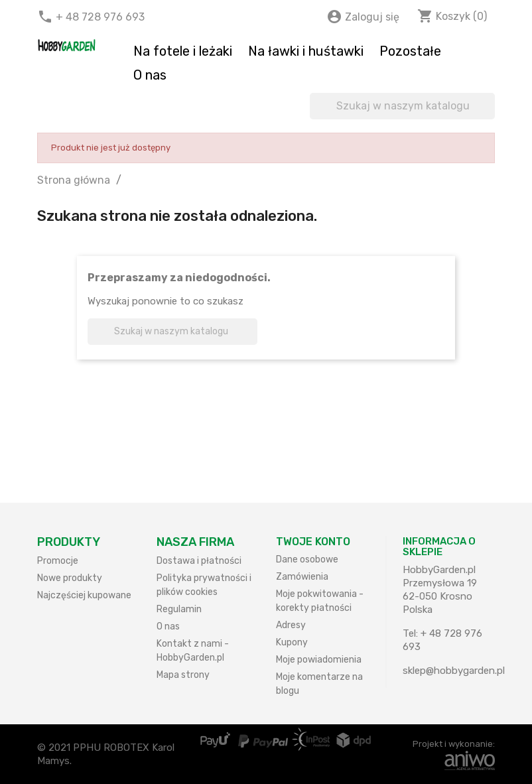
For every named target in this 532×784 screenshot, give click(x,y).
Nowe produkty (70, 578)
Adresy (291, 625)
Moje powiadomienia (319, 660)
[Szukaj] (402, 106)
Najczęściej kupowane (84, 595)
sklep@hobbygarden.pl (454, 671)
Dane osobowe (307, 559)
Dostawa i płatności (199, 561)
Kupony (292, 642)
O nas (150, 75)
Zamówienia (302, 577)
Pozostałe (410, 51)
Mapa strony (183, 675)
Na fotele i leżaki (183, 51)
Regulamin (179, 609)
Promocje (58, 561)
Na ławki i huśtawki (306, 51)
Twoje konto (313, 542)
